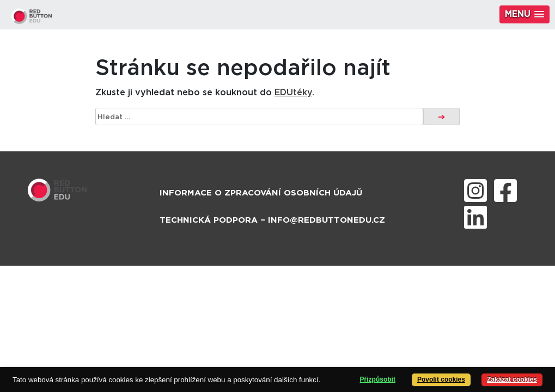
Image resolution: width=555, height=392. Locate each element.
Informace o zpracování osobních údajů (261, 193)
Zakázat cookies (512, 379)
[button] (524, 14)
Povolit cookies (441, 379)
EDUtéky (293, 93)
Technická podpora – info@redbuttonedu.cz (272, 220)
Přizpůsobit (378, 379)
